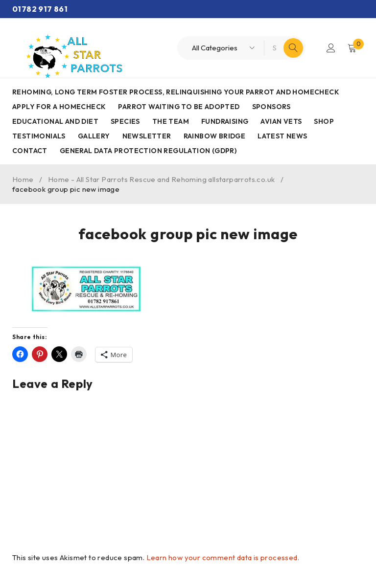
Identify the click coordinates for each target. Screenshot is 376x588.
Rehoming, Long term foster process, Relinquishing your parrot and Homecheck (176, 92)
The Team (171, 121)
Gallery (94, 136)
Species (125, 121)
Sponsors (271, 107)
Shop (324, 121)
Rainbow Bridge (215, 136)
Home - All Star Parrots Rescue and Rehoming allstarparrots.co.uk (162, 179)
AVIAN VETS (281, 121)
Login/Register (330, 48)
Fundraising (225, 121)
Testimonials (39, 136)
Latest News (282, 136)
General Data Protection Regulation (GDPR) (148, 151)
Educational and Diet (55, 121)
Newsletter (147, 136)
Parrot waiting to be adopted (179, 107)
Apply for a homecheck (59, 107)
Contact (30, 151)
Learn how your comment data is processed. (223, 557)
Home (23, 179)
